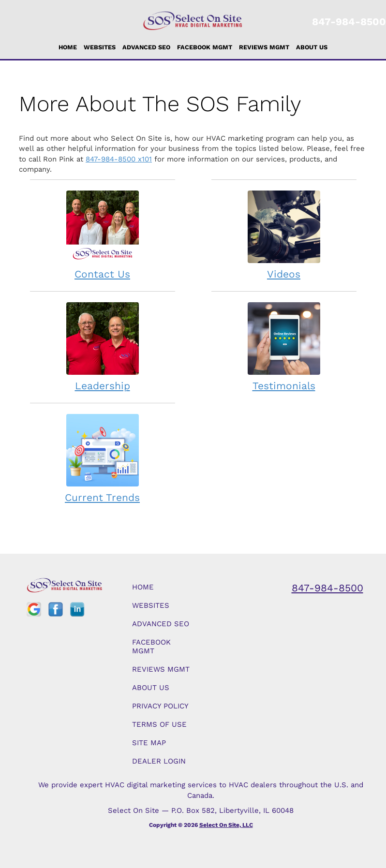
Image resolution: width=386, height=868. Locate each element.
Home (68, 47)
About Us (312, 47)
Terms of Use (159, 724)
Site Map (149, 743)
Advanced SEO (146, 47)
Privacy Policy (160, 706)
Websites (100, 47)
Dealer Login (159, 761)
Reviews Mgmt (264, 47)
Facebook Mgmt (205, 47)
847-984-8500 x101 (119, 159)
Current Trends (103, 458)
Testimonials (284, 346)
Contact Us (103, 235)
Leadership (103, 346)
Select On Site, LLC (226, 825)
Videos (284, 235)
